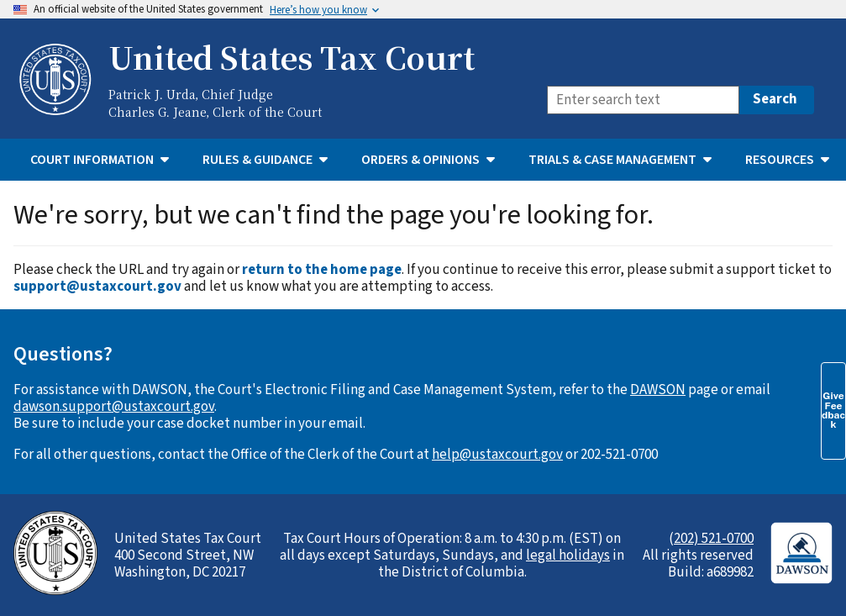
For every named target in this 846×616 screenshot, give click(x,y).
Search (775, 99)
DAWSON (658, 390)
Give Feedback (833, 410)
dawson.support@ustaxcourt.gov (114, 407)
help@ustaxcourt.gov (497, 455)
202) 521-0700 (714, 539)
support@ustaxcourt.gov (97, 287)
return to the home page (322, 270)
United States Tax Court (292, 57)
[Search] (643, 100)
